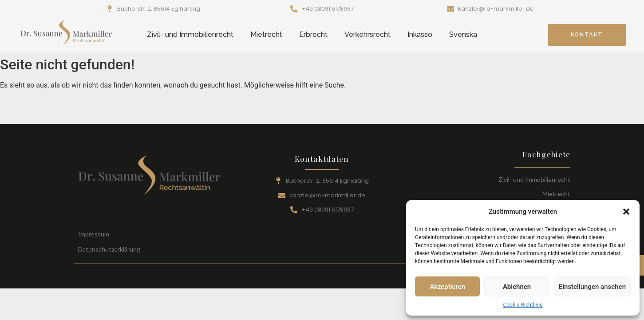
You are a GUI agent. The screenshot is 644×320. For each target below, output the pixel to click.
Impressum (94, 234)
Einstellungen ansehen (592, 287)
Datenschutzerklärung (109, 249)
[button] (626, 212)
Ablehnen (517, 287)
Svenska (463, 34)
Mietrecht (266, 34)
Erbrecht (313, 34)
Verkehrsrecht (367, 34)
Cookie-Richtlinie (523, 305)
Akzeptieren (447, 287)
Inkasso (420, 34)
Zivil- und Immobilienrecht (190, 34)
